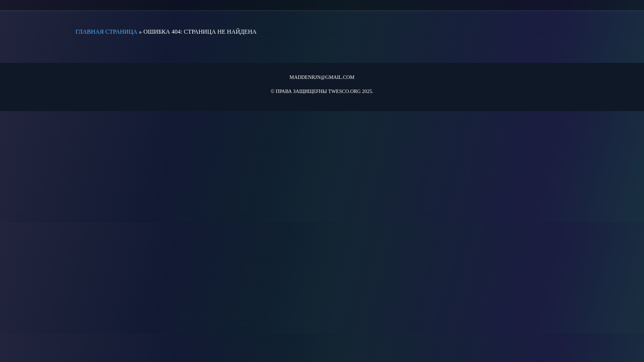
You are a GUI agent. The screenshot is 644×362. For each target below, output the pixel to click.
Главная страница (106, 32)
